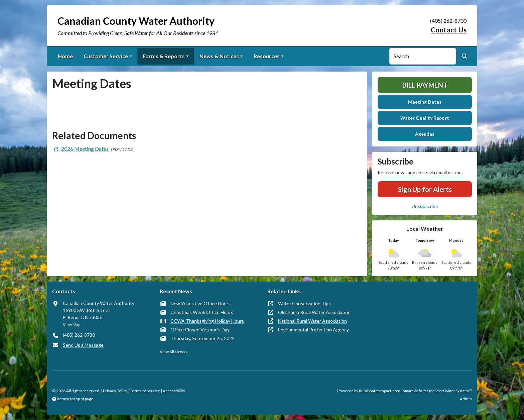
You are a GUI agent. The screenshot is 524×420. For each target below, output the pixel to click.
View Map (72, 325)
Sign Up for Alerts (425, 189)
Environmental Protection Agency (313, 330)
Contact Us (449, 30)
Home (65, 56)
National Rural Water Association (312, 321)
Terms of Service (145, 391)
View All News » (174, 352)
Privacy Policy (115, 391)
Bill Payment (425, 85)
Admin (466, 399)
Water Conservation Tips (304, 303)
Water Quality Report (425, 118)
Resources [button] (267, 56)
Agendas (425, 134)
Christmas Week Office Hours (202, 312)
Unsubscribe (425, 206)
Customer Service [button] (106, 56)
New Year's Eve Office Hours (201, 303)
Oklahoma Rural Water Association (314, 312)
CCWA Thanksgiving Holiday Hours (207, 321)
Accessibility (174, 391)
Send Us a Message (83, 345)
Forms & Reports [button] (164, 56)
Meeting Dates (425, 102)
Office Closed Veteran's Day (200, 330)
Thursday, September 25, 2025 (203, 338)
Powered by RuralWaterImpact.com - (405, 391)
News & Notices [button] (219, 56)
